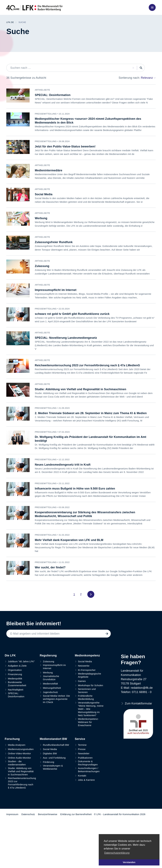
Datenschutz (28, 862)
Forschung (12, 787)
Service (80, 787)
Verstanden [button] (129, 862)
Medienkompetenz (87, 704)
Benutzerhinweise (48, 862)
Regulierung (48, 704)
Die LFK (10, 704)
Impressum (12, 862)
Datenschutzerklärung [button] (117, 853)
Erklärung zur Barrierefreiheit (76, 862)
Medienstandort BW (53, 787)
